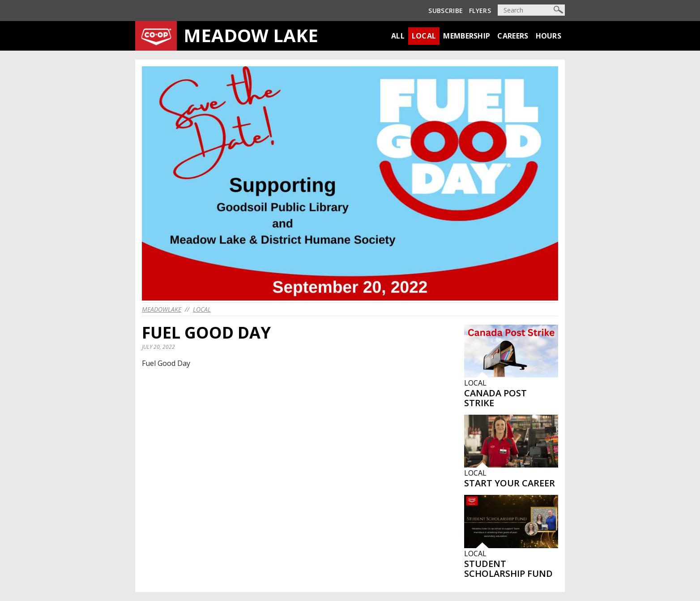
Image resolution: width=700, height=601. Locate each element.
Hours (549, 36)
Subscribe (446, 11)
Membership (467, 36)
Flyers (480, 11)
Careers (513, 36)
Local (424, 36)
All (398, 36)
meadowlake (162, 309)
